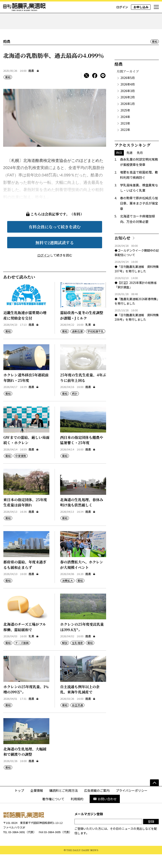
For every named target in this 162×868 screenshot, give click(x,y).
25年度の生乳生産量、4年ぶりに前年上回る (83, 391)
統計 (75, 407)
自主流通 (77, 719)
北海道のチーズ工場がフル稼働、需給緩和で (25, 641)
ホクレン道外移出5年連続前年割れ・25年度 (26, 391)
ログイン (122, 7)
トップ (19, 804)
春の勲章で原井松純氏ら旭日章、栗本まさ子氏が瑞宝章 (139, 217)
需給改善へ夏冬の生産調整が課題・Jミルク (82, 329)
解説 (65, 656)
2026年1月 (128, 117)
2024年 (125, 130)
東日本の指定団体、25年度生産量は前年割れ (25, 516)
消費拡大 (67, 594)
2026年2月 (128, 111)
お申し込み (141, 7)
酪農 (31, 84)
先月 (140, 166)
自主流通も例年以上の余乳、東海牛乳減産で (80, 703)
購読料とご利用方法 (64, 804)
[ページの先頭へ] (154, 796)
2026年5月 (128, 91)
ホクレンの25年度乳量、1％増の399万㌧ (26, 703)
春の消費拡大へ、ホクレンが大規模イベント (82, 578)
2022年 (125, 143)
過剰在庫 (77, 345)
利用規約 (77, 812)
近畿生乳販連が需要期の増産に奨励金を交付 (25, 329)
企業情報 (37, 804)
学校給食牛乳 (96, 345)
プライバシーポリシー (132, 804)
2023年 (125, 137)
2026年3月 (128, 104)
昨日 (119, 166)
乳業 (90, 338)
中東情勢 (21, 470)
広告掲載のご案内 (97, 804)
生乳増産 (77, 656)
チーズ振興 (22, 656)
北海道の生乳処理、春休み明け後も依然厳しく (82, 516)
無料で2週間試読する (55, 256)
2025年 (125, 124)
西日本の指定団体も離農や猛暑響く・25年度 (82, 454)
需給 (155, 55)
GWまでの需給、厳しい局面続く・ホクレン (26, 454)
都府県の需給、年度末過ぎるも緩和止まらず (25, 578)
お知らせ (122, 252)
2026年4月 (128, 98)
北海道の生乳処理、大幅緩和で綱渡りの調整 (25, 765)
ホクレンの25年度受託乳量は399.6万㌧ (82, 641)
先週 (130, 166)
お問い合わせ (105, 812)
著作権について (53, 812)
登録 (151, 835)
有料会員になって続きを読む (55, 240)
